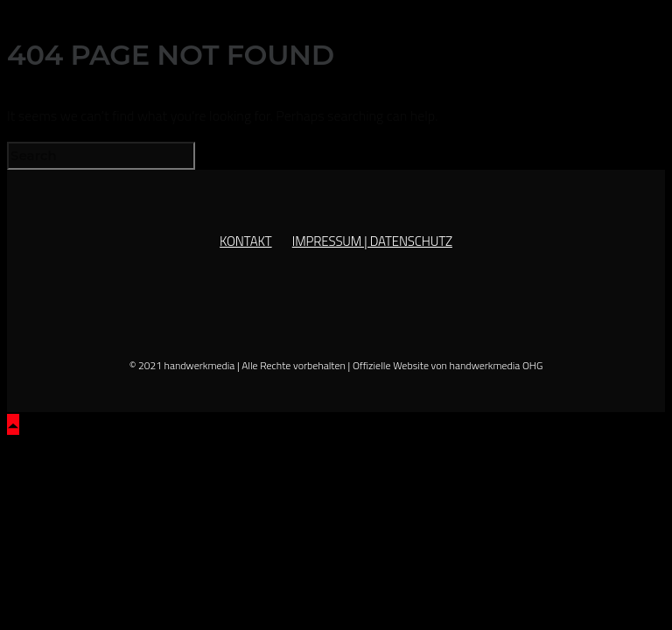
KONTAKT (246, 241)
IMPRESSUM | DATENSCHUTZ (372, 241)
